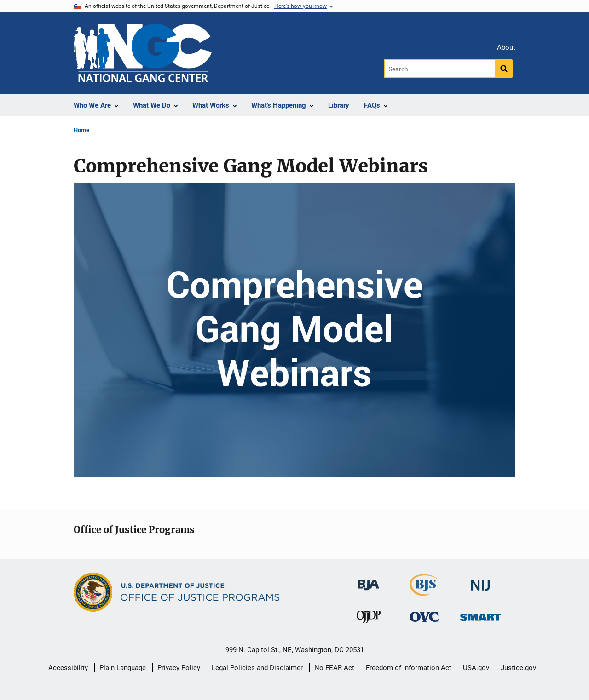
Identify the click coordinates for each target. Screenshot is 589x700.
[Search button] (504, 69)
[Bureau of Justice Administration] (368, 581)
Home (81, 130)
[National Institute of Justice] (480, 581)
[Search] (440, 69)
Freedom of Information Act (409, 668)
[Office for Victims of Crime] (424, 616)
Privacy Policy (179, 668)
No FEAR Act (334, 668)
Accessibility (68, 668)
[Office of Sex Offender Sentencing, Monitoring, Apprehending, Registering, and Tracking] (480, 614)
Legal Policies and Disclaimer (257, 668)
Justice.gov (518, 668)
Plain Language (123, 668)
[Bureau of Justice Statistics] (424, 592)
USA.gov (476, 668)
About (506, 47)
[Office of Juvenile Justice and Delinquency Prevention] (369, 618)
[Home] (143, 53)
